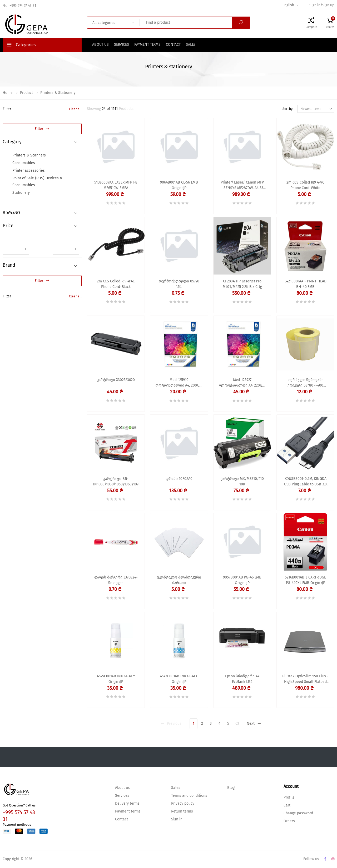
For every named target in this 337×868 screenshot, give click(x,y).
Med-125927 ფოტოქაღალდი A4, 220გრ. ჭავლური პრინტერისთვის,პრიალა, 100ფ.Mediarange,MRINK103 (242, 383)
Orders (289, 821)
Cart (287, 805)
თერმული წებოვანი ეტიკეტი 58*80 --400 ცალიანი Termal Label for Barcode (305, 383)
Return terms (182, 811)
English (288, 5)
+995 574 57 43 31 (19, 6)
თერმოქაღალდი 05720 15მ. (179, 284)
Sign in (177, 819)
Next (254, 724)
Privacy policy (183, 804)
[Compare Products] (311, 23)
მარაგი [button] (11, 213)
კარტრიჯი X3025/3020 (116, 380)
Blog (231, 788)
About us (100, 45)
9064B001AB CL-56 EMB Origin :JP (179, 185)
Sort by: (288, 109)
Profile (289, 798)
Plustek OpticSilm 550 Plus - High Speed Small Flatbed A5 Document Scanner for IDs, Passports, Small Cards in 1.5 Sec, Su (305, 680)
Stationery (21, 193)
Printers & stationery (58, 93)
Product (26, 93)
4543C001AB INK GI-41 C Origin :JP (179, 679)
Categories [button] (26, 45)
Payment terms (147, 45)
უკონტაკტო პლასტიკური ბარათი (179, 580)
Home (8, 93)
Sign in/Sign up (322, 5)
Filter (7, 109)
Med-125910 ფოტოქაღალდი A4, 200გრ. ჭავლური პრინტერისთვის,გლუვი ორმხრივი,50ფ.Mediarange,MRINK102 (179, 383)
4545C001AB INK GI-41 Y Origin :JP (116, 679)
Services (122, 45)
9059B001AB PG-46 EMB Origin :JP (242, 580)
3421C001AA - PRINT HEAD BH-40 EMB (306, 284)
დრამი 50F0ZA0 (179, 479)
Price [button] (8, 226)
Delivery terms (127, 804)
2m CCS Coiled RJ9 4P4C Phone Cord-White (305, 185)
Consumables (24, 163)
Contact (173, 45)
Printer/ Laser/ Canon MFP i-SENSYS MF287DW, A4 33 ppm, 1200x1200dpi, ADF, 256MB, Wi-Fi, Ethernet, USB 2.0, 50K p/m (242, 186)
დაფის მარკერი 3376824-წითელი (116, 580)
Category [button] (12, 142)
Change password (298, 813)
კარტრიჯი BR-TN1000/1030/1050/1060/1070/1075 (116, 482)
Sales (191, 45)
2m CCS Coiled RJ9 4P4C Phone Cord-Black (116, 284)
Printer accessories (29, 171)
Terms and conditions (189, 796)
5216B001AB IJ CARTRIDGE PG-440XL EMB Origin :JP (305, 580)
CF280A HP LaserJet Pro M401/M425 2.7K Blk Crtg (242, 284)
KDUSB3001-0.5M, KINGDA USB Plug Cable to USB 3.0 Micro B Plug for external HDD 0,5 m (306, 482)
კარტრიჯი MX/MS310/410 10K (242, 482)
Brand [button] (9, 265)
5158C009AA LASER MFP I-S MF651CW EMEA (116, 185)
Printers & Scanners (29, 155)
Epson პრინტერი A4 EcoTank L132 (242, 679)
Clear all (75, 109)
